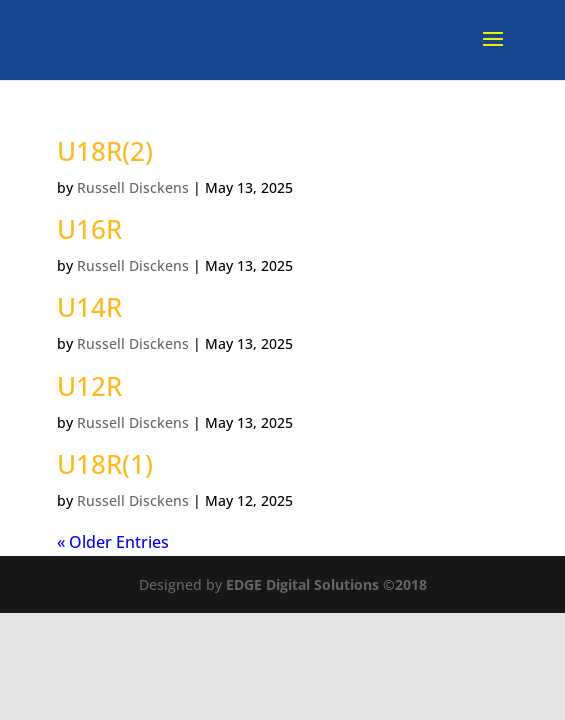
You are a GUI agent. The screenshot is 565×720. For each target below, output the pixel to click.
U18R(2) (105, 151)
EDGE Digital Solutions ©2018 (326, 584)
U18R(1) (105, 464)
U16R (89, 229)
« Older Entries (113, 542)
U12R (89, 386)
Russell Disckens (133, 187)
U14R (89, 307)
